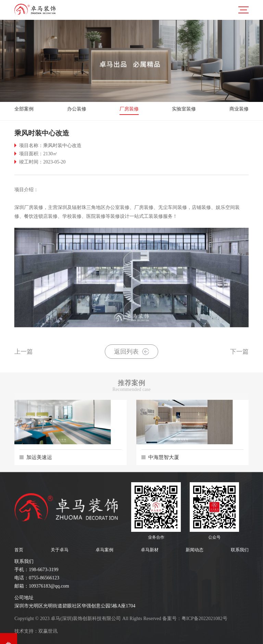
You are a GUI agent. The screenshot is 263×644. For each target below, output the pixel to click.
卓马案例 (104, 550)
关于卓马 (60, 550)
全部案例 (24, 109)
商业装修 (239, 109)
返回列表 (131, 352)
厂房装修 (129, 109)
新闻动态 (195, 550)
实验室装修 (184, 109)
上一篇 (24, 352)
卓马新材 (150, 550)
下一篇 (239, 352)
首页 (19, 550)
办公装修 (77, 109)
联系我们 (240, 550)
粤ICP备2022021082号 (204, 619)
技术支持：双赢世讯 (36, 631)
